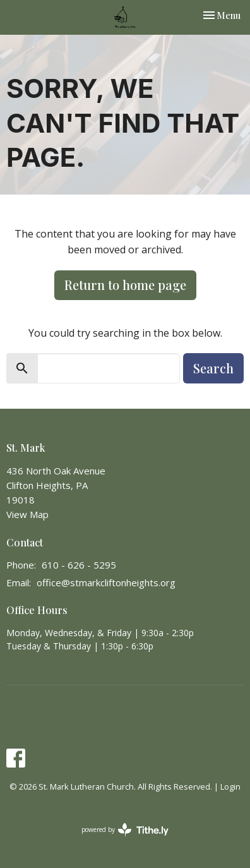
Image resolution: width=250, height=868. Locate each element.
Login (230, 787)
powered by (125, 830)
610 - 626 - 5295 (79, 565)
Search (213, 368)
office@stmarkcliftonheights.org (106, 582)
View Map (27, 514)
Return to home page (125, 285)
